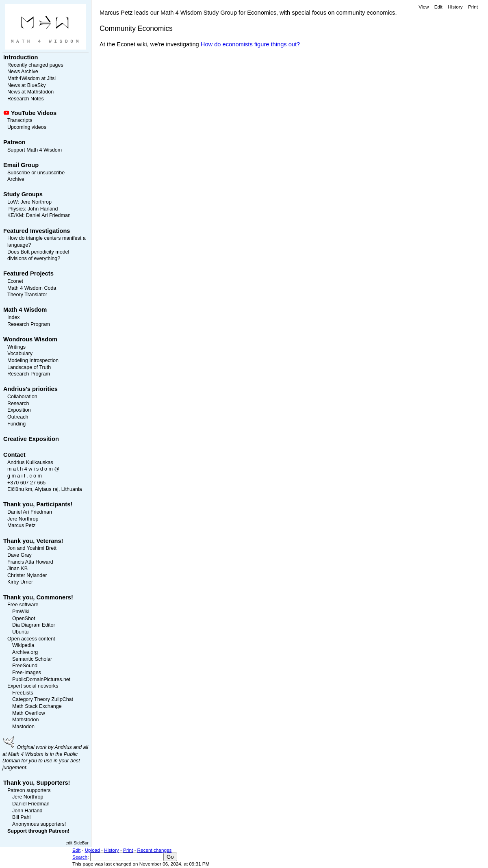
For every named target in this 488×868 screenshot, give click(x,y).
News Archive (23, 72)
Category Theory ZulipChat (43, 699)
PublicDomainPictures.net (41, 679)
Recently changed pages (35, 65)
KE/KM (15, 215)
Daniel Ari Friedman (48, 215)
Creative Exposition (31, 439)
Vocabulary (20, 354)
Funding (16, 424)
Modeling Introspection (33, 360)
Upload (92, 850)
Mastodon (23, 727)
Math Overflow (29, 713)
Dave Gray (20, 555)
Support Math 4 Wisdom (35, 150)
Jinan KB (17, 569)
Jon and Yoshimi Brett (32, 548)
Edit (438, 7)
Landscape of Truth (29, 367)
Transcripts (20, 120)
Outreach (18, 417)
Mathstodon (25, 720)
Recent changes (155, 850)
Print (473, 7)
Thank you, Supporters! (37, 783)
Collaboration (22, 397)
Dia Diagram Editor (34, 625)
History (455, 7)
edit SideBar (77, 843)
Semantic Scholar (32, 659)
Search (80, 857)
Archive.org (25, 652)
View (424, 7)
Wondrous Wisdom (30, 339)
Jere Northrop (36, 202)
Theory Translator (27, 295)
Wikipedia (23, 645)
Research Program (29, 324)
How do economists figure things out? (250, 44)
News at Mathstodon (30, 92)
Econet (15, 281)
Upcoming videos (27, 127)
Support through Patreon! (38, 831)
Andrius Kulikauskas (30, 462)
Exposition (19, 410)
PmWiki (21, 612)
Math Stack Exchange (37, 706)
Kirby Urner (20, 582)
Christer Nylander (27, 575)
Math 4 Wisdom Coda (32, 288)
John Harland (43, 209)
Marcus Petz (22, 525)
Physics (16, 209)
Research (18, 404)
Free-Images (27, 673)
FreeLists (23, 693)
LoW (13, 202)
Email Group (21, 165)
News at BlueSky (27, 85)
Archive (16, 179)
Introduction (21, 57)
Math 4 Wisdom (25, 310)
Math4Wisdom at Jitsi (31, 78)
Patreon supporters (29, 790)
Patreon (14, 142)
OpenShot (24, 618)
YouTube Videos (34, 113)
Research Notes (26, 99)
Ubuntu (20, 632)
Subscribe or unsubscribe (36, 173)
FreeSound (25, 666)
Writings (16, 347)
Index (14, 317)
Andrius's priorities (30, 389)
